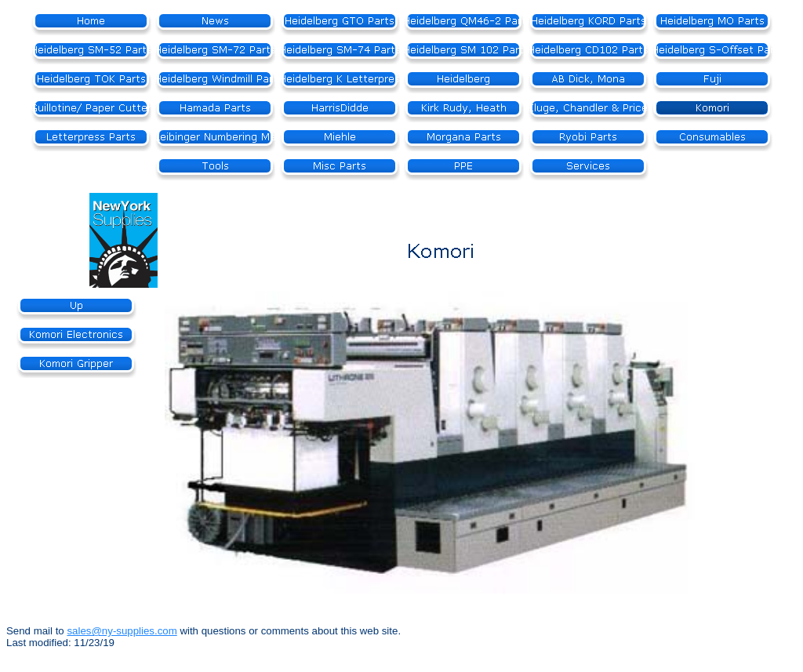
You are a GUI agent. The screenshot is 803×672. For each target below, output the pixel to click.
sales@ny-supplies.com (122, 631)
